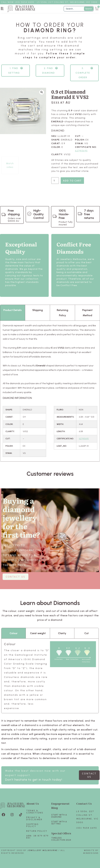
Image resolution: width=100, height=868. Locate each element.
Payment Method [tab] (87, 313)
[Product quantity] (55, 181)
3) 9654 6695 (26, 2)
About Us (33, 804)
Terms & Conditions (35, 812)
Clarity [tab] (62, 633)
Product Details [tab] (12, 310)
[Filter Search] (79, 9)
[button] (2, 9)
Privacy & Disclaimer (34, 818)
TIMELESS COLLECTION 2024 (61, 839)
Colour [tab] (14, 633)
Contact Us (84, 804)
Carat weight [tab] (38, 633)
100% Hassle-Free (64, 214)
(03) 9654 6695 (87, 828)
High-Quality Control (39, 214)
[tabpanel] (50, 391)
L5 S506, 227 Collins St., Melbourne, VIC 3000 (67, 2)
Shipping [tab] (38, 310)
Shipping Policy (32, 825)
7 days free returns (89, 214)
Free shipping (14, 212)
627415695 (81, 151)
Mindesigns (91, 853)
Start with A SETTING (59, 823)
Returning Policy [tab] (63, 313)
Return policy (37, 831)
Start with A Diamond (59, 816)
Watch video (10, 165)
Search (89, 9)
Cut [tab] (87, 633)
